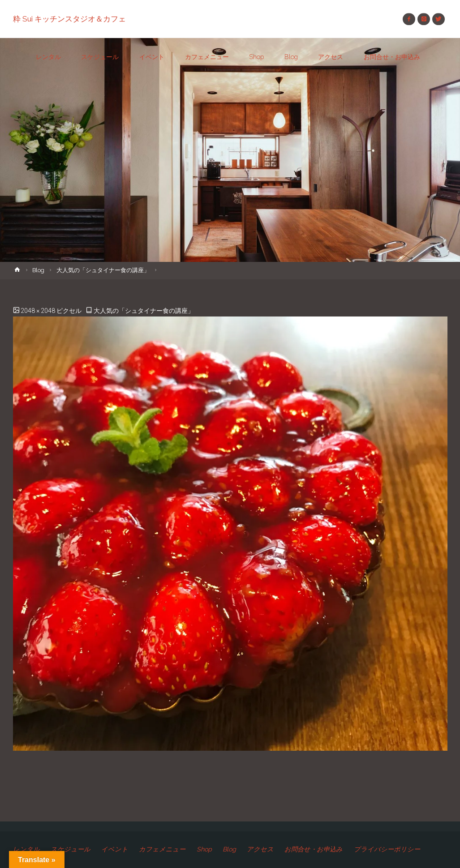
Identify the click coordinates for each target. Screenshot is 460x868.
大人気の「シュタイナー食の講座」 (103, 270)
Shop (204, 849)
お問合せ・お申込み (314, 849)
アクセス (260, 849)
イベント (115, 849)
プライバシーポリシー (387, 849)
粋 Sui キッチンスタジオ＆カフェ (69, 19)
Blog (38, 270)
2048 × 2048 (39, 311)
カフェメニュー (162, 849)
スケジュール (71, 849)
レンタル (26, 849)
